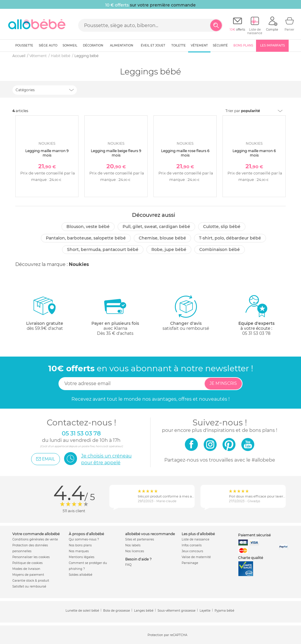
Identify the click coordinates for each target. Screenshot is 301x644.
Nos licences (135, 551)
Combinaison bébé (220, 249)
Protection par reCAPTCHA (167, 635)
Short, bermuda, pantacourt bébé (103, 249)
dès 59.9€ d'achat (45, 315)
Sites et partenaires (140, 539)
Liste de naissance (195, 539)
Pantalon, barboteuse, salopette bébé (86, 238)
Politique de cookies (27, 563)
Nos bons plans (80, 545)
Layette (205, 611)
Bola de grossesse (117, 611)
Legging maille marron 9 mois (47, 153)
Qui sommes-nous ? (84, 539)
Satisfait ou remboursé (29, 586)
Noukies (79, 264)
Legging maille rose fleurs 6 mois (185, 153)
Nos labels (133, 545)
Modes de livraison (26, 569)
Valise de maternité (196, 557)
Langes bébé (144, 611)
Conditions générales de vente (35, 539)
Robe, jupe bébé (169, 249)
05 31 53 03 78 (256, 333)
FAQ (128, 565)
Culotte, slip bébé (222, 227)
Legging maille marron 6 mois (254, 153)
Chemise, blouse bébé (162, 238)
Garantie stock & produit (31, 581)
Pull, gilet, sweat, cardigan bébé (156, 227)
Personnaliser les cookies (31, 557)
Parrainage (190, 563)
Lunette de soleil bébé (82, 611)
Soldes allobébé (81, 575)
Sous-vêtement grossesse (177, 611)
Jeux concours (192, 551)
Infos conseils (192, 545)
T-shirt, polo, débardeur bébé (230, 238)
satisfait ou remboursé (186, 313)
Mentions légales (82, 557)
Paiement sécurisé (254, 535)
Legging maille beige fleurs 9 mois (116, 153)
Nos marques (79, 551)
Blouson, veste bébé (88, 227)
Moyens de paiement (28, 575)
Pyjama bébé (224, 611)
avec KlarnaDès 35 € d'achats (115, 315)
